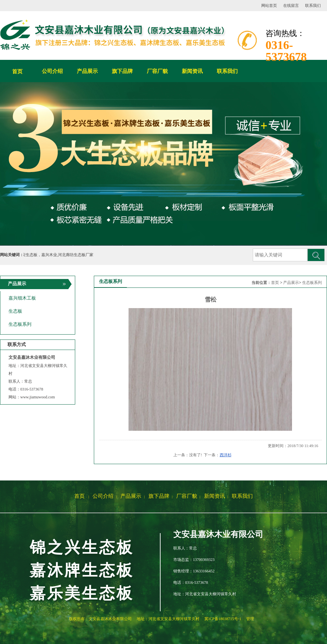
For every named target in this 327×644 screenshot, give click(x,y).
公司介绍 (103, 496)
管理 (250, 619)
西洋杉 (226, 455)
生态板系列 (312, 283)
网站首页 (269, 6)
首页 (17, 71)
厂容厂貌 (187, 496)
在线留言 (291, 6)
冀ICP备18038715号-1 (223, 619)
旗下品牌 (159, 496)
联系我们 (313, 6)
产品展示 (291, 283)
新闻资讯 (215, 496)
